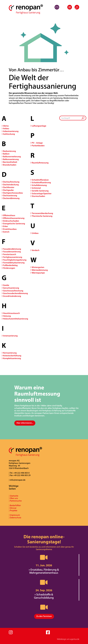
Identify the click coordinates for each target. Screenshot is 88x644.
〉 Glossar (13, 508)
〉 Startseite (14, 496)
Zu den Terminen (44, 616)
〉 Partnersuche (15, 501)
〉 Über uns (13, 498)
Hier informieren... (25, 423)
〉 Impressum (14, 515)
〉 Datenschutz (15, 518)
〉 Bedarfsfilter (15, 506)
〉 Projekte (13, 511)
